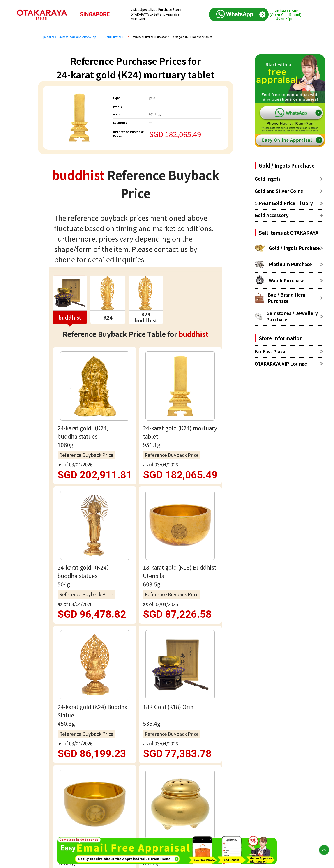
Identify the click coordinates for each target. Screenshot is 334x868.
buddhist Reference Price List (109, 494)
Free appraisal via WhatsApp (135, 655)
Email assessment (135, 683)
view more (136, 437)
